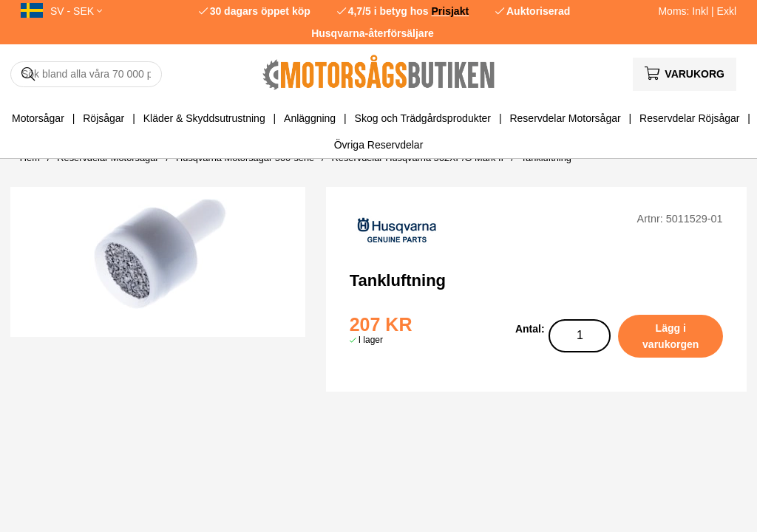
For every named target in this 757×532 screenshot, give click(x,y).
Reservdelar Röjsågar (689, 118)
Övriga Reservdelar (379, 145)
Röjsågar (103, 118)
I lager (371, 340)
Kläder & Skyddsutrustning (204, 118)
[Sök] (86, 74)
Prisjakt (451, 11)
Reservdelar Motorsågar (565, 118)
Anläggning (310, 118)
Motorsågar (38, 118)
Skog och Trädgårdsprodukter (423, 118)
